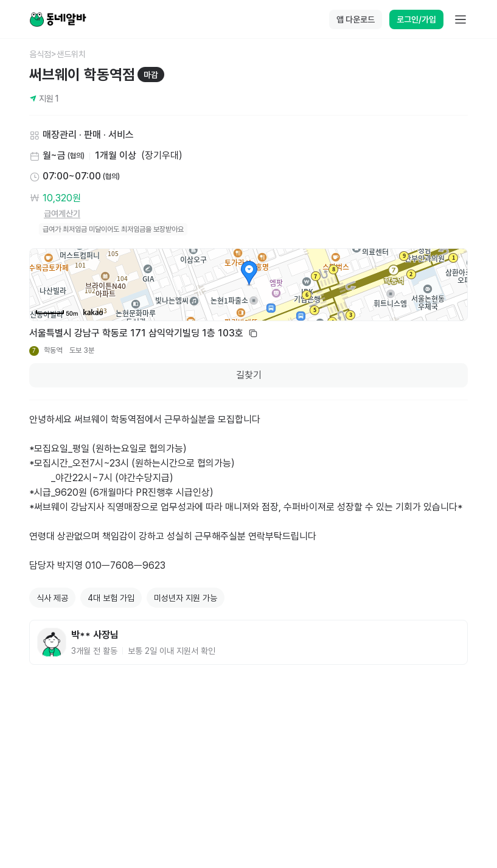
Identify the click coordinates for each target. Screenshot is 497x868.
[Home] (58, 19)
